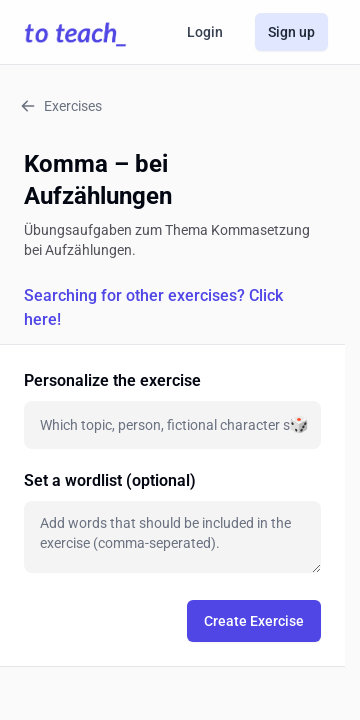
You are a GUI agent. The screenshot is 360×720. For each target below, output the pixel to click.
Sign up (291, 32)
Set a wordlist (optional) (110, 480)
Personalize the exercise (112, 380)
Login (205, 32)
